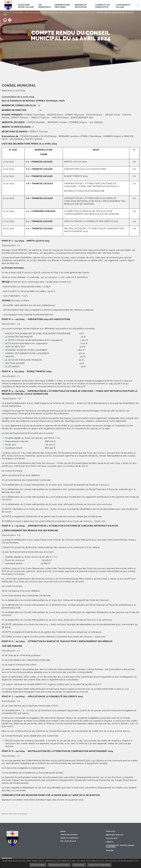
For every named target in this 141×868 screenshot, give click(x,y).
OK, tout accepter (38, 865)
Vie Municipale (17, 13)
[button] (5, 20)
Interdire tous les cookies (59, 865)
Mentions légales (115, 835)
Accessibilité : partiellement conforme (120, 846)
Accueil (6, 13)
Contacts (111, 831)
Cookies (110, 850)
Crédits (109, 842)
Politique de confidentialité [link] (99, 865)
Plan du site (112, 838)
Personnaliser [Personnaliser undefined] (79, 865)
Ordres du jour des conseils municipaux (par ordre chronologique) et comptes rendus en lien (60, 13)
